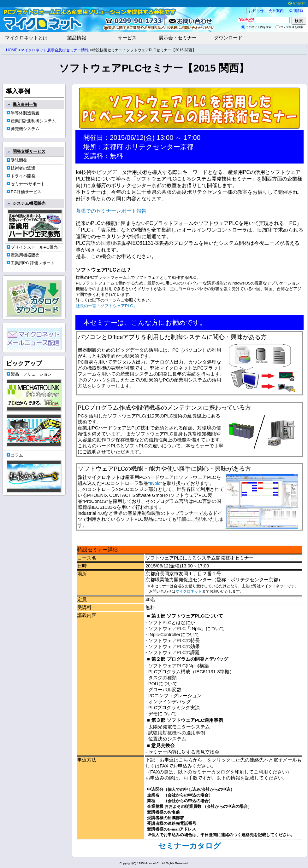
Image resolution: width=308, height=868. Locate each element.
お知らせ (256, 11)
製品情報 (77, 38)
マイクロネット (189, 591)
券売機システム (23, 129)
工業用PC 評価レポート (31, 263)
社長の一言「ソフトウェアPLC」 (107, 306)
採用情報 (296, 11)
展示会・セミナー (178, 38)
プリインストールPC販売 (32, 247)
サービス (127, 38)
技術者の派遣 (21, 168)
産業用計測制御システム (31, 121)
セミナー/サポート (26, 184)
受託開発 (17, 160)
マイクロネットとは (26, 38)
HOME (12, 50)
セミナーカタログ (190, 846)
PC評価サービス (24, 192)
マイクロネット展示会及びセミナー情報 (55, 50)
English (296, 3)
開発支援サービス (26, 152)
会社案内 (276, 11)
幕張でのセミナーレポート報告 (111, 211)
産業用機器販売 (23, 255)
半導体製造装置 (23, 113)
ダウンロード (228, 38)
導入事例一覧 (22, 105)
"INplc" (155, 483)
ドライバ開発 (21, 176)
